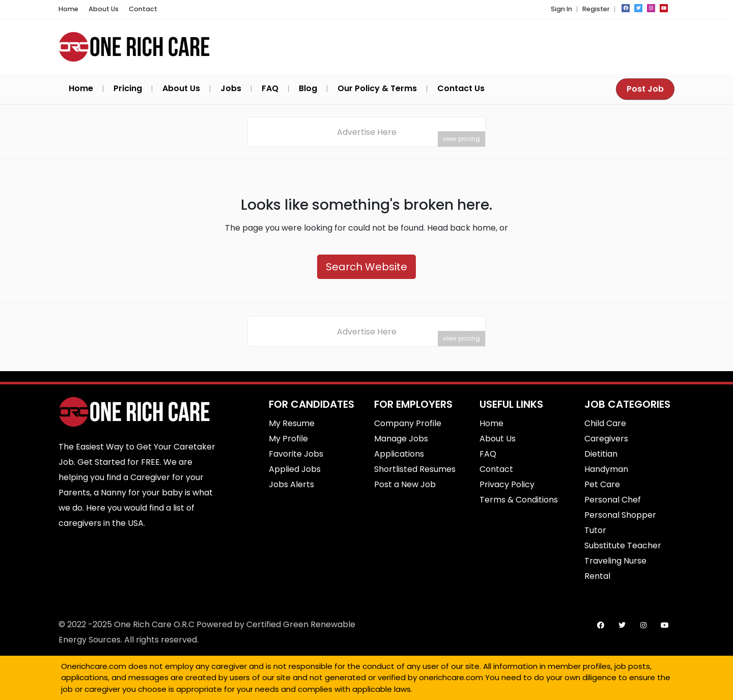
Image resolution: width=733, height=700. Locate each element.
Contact (143, 9)
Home (68, 9)
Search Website (366, 267)
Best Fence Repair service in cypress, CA (439, 692)
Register (596, 9)
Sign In (561, 9)
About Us (104, 9)
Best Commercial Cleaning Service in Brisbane (425, 692)
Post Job (645, 89)
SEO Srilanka (415, 692)
